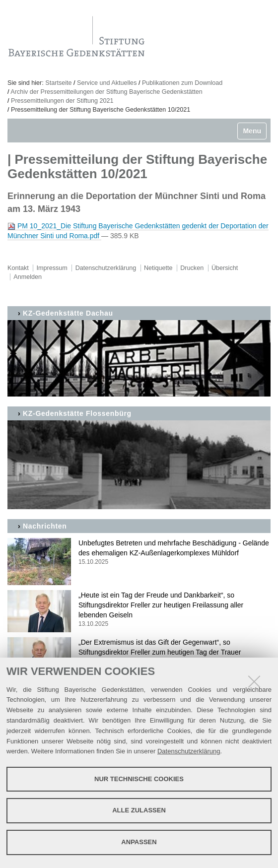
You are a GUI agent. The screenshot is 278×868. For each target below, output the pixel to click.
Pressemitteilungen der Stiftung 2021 (62, 101)
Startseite (58, 83)
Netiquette (158, 268)
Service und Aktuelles (107, 83)
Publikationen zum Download (182, 83)
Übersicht (225, 268)
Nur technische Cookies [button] (139, 779)
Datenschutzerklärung (189, 751)
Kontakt (18, 268)
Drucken (192, 268)
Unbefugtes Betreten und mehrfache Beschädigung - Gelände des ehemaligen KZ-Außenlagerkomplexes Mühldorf (139, 553)
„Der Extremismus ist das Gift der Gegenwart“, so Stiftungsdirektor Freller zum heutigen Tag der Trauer (139, 652)
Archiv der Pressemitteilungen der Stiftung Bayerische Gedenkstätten (106, 92)
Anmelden (28, 277)
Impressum (52, 268)
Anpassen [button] (139, 842)
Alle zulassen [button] (139, 810)
